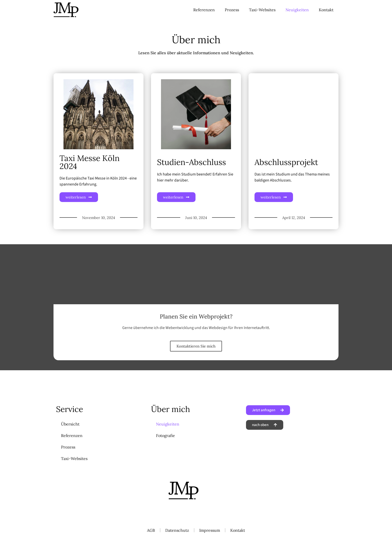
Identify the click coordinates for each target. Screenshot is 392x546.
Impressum (210, 530)
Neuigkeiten (297, 10)
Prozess (232, 10)
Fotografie (165, 435)
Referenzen (204, 10)
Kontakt (326, 10)
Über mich (170, 409)
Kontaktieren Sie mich (196, 346)
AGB (151, 530)
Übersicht (70, 424)
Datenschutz (177, 530)
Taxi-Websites (262, 10)
